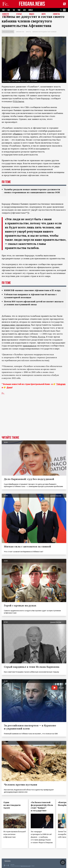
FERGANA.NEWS (32, 4)
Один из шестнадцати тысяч (12, 805)
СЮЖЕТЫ (56, 14)
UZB (24, 10)
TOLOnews (19, 101)
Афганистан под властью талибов (44, 32)
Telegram (61, 384)
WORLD (31, 10)
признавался (30, 346)
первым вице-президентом (16, 325)
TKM (19, 10)
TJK (14, 10)
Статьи (19, 14)
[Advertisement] (34, 419)
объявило (18, 134)
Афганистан (20, 32)
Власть (28, 32)
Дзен (9, 387)
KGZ (9, 10)
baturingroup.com (25, 866)
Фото (44, 14)
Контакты (8, 861)
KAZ (3, 10)
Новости (6, 14)
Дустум (41, 337)
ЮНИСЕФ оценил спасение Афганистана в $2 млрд (32, 290)
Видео (32, 14)
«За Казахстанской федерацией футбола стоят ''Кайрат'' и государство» (42, 806)
